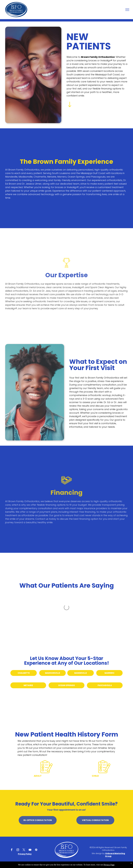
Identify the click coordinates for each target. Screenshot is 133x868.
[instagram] (18, 850)
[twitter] (24, 850)
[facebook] (12, 850)
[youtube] (30, 850)
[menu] (127, 10)
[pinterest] (36, 850)
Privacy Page (109, 865)
